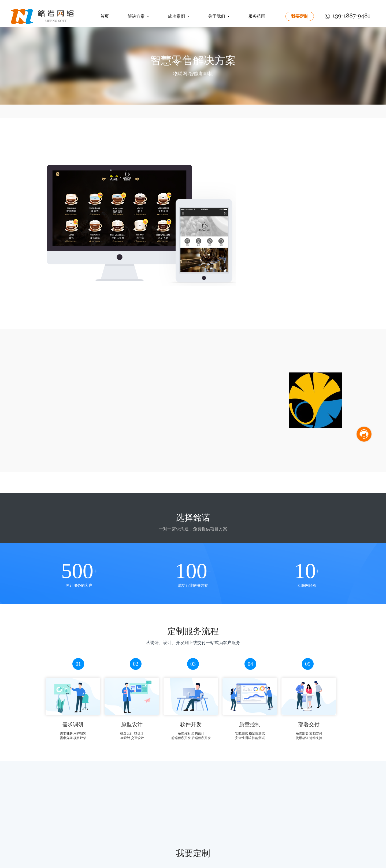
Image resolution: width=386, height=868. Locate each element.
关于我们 (219, 16)
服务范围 (257, 16)
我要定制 (300, 16)
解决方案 (138, 16)
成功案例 (179, 16)
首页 (105, 16)
